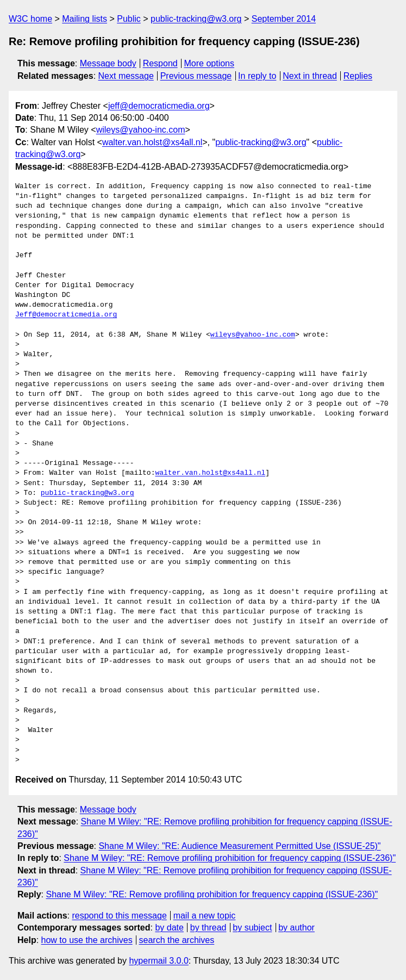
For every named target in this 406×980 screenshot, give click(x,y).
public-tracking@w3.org (196, 19)
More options (210, 63)
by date (169, 928)
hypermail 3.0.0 (158, 961)
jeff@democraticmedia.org (159, 106)
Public (129, 19)
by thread (208, 928)
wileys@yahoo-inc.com (141, 130)
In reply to (257, 76)
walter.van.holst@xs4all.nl (152, 142)
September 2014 (284, 19)
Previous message (196, 76)
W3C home (30, 19)
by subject (252, 928)
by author (296, 928)
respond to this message (119, 916)
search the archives (177, 940)
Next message (126, 76)
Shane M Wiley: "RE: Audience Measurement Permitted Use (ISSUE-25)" (239, 846)
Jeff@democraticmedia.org (66, 315)
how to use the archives (87, 940)
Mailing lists (85, 19)
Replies (358, 76)
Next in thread (310, 76)
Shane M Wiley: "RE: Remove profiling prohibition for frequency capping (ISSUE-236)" (230, 858)
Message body (108, 63)
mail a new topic (205, 916)
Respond (160, 63)
